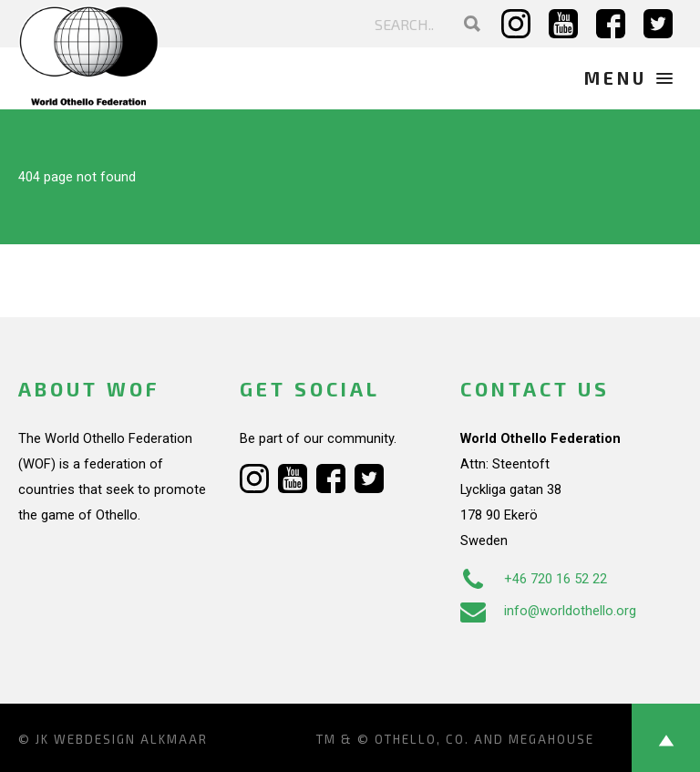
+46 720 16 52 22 (534, 579)
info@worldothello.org (548, 611)
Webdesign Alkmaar (131, 739)
